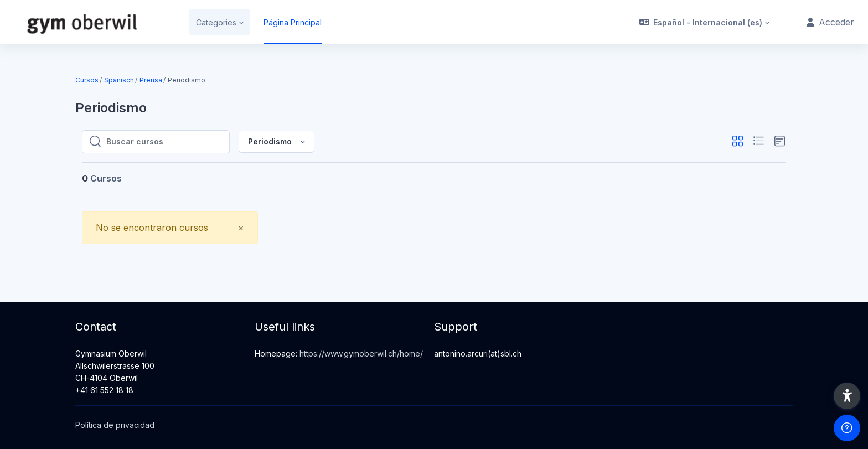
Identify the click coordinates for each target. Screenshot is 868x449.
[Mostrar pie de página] (847, 428)
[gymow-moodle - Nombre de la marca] (88, 22)
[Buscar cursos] (164, 142)
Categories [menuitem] (216, 22)
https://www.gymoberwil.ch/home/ (361, 353)
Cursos (87, 80)
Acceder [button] (830, 22)
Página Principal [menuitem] (293, 22)
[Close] (241, 228)
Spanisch (119, 80)
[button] (705, 22)
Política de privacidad (115, 425)
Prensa (151, 80)
